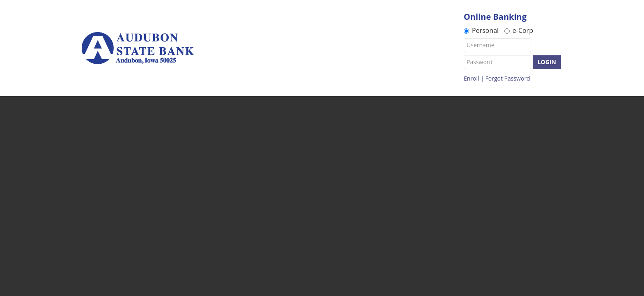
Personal (481, 30)
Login (547, 62)
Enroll (471, 78)
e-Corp (519, 30)
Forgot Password (508, 78)
